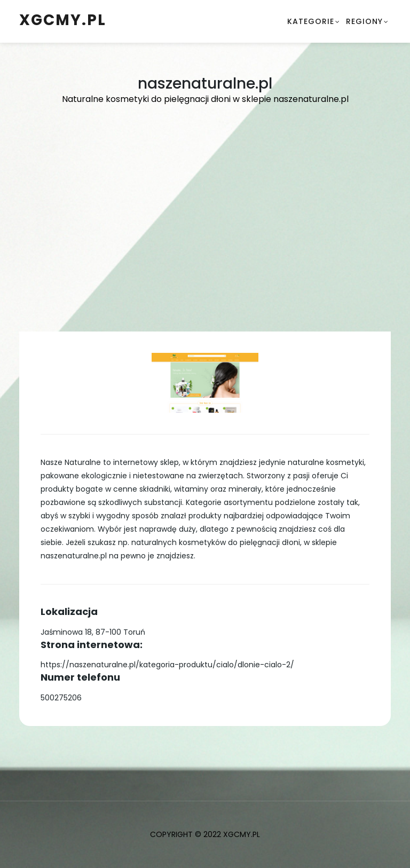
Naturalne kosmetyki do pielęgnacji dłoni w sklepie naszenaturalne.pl (205, 99)
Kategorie (311, 21)
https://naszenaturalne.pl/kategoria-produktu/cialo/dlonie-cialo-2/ (167, 665)
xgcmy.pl (63, 20)
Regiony (364, 21)
